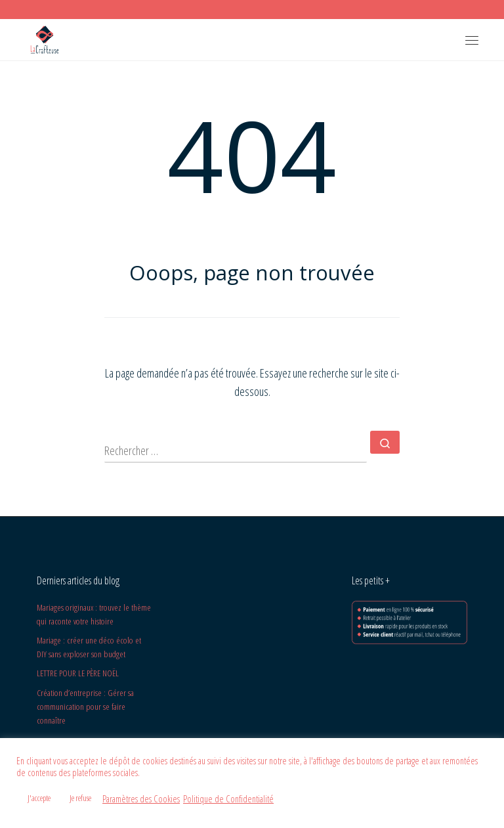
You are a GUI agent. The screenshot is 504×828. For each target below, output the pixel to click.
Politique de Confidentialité (228, 798)
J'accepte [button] (39, 798)
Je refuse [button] (80, 798)
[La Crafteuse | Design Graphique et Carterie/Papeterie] (44, 38)
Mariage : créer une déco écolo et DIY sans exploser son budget (89, 647)
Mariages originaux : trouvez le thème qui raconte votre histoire (94, 614)
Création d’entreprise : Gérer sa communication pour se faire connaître (85, 707)
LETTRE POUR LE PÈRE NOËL (78, 673)
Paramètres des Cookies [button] (141, 798)
